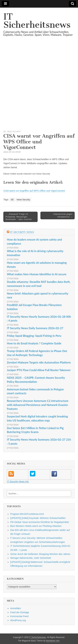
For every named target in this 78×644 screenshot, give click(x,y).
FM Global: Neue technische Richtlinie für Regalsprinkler (40, 522)
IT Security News (22, 232)
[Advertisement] (39, 87)
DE (5, 131)
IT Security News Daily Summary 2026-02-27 (35, 328)
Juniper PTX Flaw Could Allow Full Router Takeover (39, 370)
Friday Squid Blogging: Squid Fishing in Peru (34, 336)
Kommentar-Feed (19, 616)
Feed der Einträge (20, 612)
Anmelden (16, 608)
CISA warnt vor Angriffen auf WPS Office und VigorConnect (34, 191)
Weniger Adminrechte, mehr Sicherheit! (31, 558)
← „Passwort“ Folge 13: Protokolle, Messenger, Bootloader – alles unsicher (19, 217)
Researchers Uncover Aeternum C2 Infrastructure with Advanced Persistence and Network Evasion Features (38, 405)
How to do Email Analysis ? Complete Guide (34, 343)
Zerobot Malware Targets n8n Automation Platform (39, 362)
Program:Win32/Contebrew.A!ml (27, 514)
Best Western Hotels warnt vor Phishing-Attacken (36, 526)
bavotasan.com (53, 641)
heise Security (14, 131)
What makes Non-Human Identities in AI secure (37, 274)
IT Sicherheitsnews (37, 21)
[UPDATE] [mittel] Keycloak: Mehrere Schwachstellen (38, 518)
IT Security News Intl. (18, 482)
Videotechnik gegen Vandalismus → (63, 215)
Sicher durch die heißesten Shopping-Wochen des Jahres (40, 554)
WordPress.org (18, 620)
